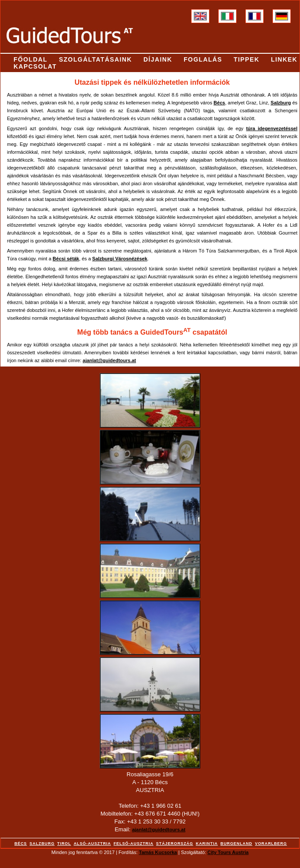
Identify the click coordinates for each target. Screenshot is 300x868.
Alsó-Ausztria (92, 844)
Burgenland (236, 844)
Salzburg (281, 103)
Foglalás (203, 59)
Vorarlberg (271, 844)
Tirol (64, 844)
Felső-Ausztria (134, 844)
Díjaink (158, 59)
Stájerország (175, 844)
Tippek (246, 59)
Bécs (219, 103)
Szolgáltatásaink (96, 59)
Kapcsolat (35, 66)
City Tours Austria (228, 852)
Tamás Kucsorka (158, 852)
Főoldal (30, 59)
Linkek (284, 59)
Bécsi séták (66, 259)
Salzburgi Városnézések (120, 259)
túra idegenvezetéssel (272, 128)
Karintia (207, 844)
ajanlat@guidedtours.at (159, 830)
